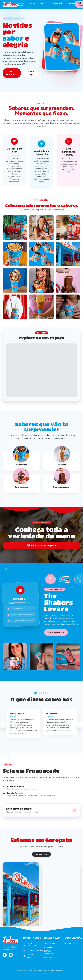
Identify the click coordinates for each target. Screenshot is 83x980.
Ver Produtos (12, 73)
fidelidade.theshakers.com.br (21, 603)
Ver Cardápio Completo (41, 545)
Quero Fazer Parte (56, 632)
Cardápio (44, 3)
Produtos (32, 3)
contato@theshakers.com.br (39, 950)
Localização (57, 3)
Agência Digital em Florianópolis (41, 974)
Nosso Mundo (21, 4)
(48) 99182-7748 (32, 956)
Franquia (71, 3)
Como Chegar (31, 73)
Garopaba (48, 947)
